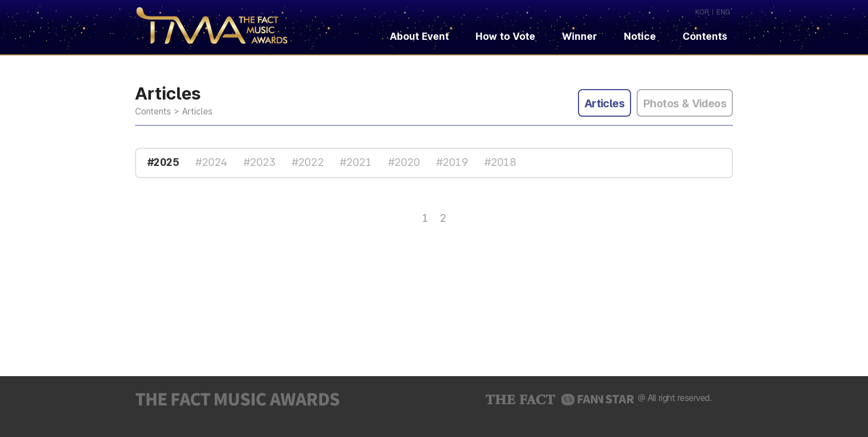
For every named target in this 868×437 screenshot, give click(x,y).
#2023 (259, 162)
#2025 (163, 162)
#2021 (356, 162)
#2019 (452, 162)
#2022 (308, 162)
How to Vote (505, 36)
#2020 (404, 162)
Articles (604, 103)
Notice (640, 36)
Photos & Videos (685, 103)
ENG (723, 11)
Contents (712, 36)
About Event (419, 36)
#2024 (211, 162)
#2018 (500, 162)
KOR (702, 11)
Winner (580, 36)
